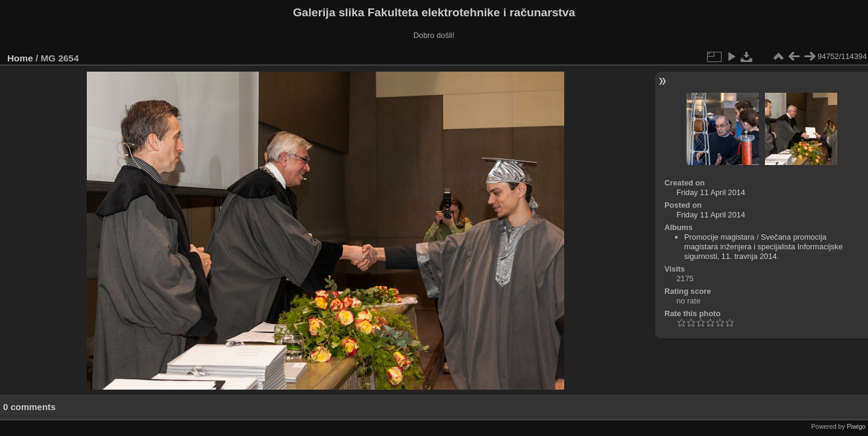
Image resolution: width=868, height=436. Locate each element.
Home (20, 58)
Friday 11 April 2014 (711, 192)
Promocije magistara (719, 237)
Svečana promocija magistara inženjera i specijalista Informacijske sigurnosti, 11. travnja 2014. (763, 247)
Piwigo (856, 426)
